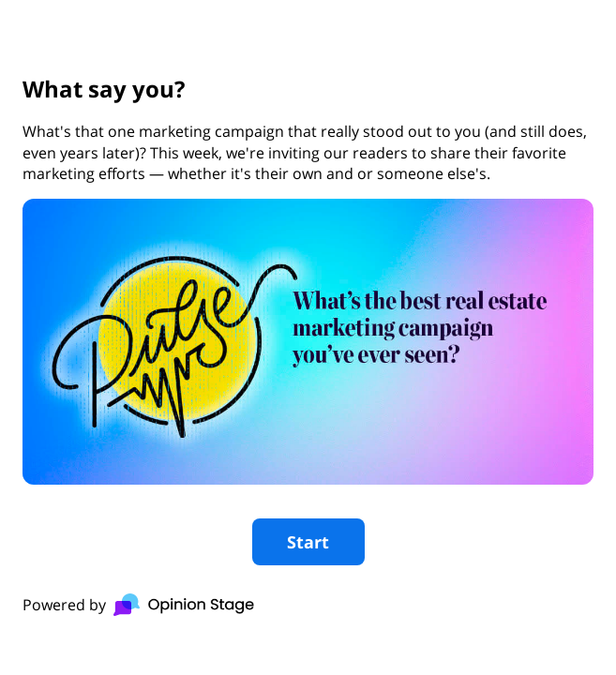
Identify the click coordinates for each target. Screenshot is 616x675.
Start (308, 542)
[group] (308, 337)
